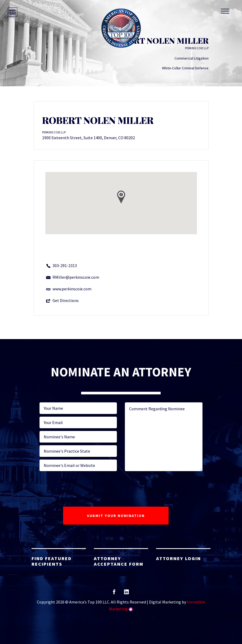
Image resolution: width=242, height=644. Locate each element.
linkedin (126, 594)
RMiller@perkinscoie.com (76, 277)
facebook (114, 594)
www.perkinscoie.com (72, 289)
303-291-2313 (65, 265)
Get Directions (66, 300)
